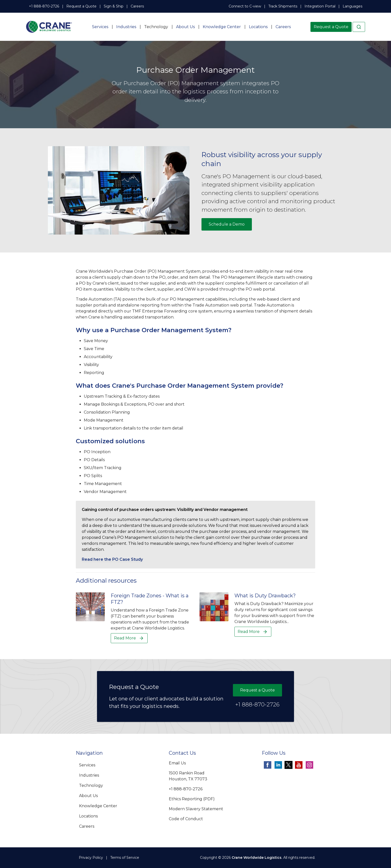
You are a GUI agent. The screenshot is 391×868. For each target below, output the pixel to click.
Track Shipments (283, 6)
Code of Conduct (186, 819)
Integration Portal (320, 6)
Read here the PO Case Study (112, 559)
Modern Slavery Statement (196, 809)
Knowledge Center (222, 27)
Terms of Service (125, 858)
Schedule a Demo (227, 224)
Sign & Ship (114, 6)
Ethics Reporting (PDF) (192, 799)
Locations (258, 27)
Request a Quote (81, 6)
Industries (126, 27)
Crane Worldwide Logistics (257, 858)
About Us (185, 27)
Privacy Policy (91, 858)
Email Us (177, 763)
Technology (156, 27)
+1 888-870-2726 (44, 6)
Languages (352, 6)
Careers (137, 6)
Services (100, 27)
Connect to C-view (245, 6)
